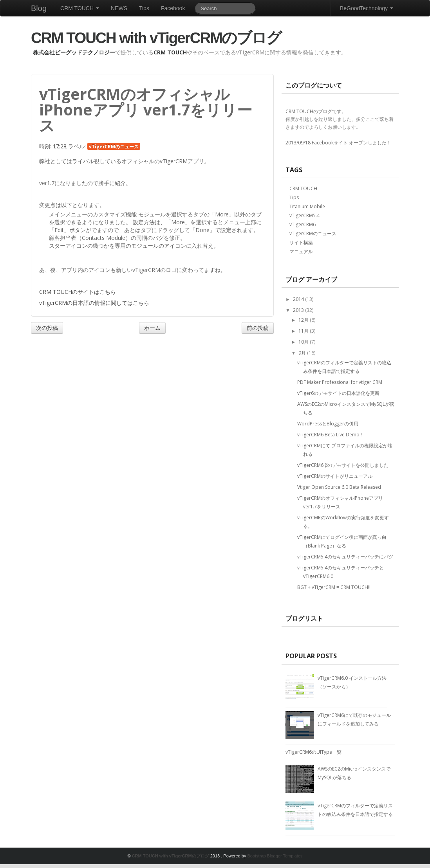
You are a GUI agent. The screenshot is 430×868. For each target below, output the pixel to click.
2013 (299, 310)
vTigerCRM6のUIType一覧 (313, 752)
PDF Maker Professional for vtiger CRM (340, 382)
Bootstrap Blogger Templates (275, 856)
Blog (39, 8)
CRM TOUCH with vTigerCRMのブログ (156, 38)
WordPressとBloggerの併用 (328, 424)
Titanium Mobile (307, 206)
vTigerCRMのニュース (114, 146)
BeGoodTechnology (367, 8)
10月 (304, 342)
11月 (304, 331)
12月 (304, 320)
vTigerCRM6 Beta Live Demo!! (330, 435)
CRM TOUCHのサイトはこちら (78, 292)
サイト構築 (301, 242)
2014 (299, 299)
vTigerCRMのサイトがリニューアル (335, 476)
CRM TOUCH (80, 8)
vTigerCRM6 (303, 224)
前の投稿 (258, 328)
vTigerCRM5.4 (304, 215)
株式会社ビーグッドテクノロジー (74, 52)
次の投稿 (47, 328)
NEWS (119, 8)
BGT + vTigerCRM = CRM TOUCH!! (334, 587)
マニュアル (301, 251)
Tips (144, 8)
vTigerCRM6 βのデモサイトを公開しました (343, 465)
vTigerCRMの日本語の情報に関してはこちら (94, 303)
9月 (303, 353)
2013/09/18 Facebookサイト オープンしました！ (338, 143)
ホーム (152, 328)
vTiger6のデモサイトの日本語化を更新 (338, 393)
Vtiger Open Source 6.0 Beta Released (339, 487)
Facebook (173, 8)
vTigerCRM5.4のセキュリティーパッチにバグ (345, 557)
